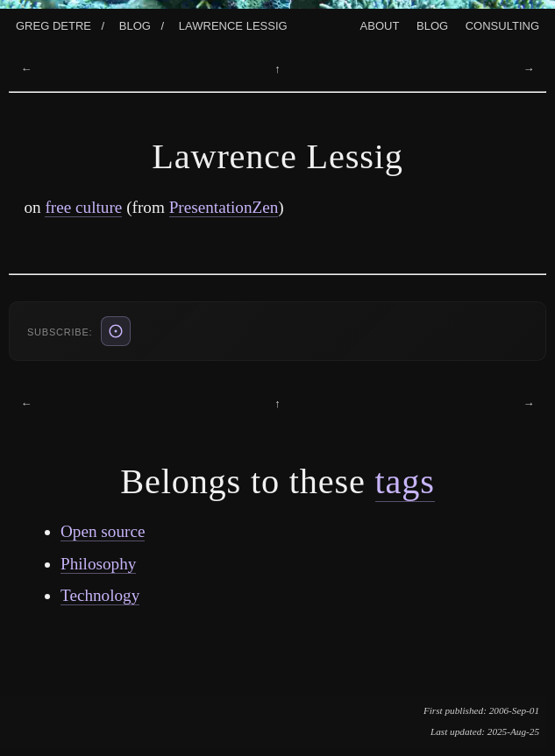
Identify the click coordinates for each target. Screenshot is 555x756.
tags (405, 481)
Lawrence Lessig (233, 24)
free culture (83, 207)
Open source (103, 531)
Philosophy (98, 564)
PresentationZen (224, 207)
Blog (135, 24)
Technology (100, 595)
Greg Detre (53, 24)
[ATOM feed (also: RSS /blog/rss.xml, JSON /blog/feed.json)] (116, 331)
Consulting (502, 24)
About (380, 24)
